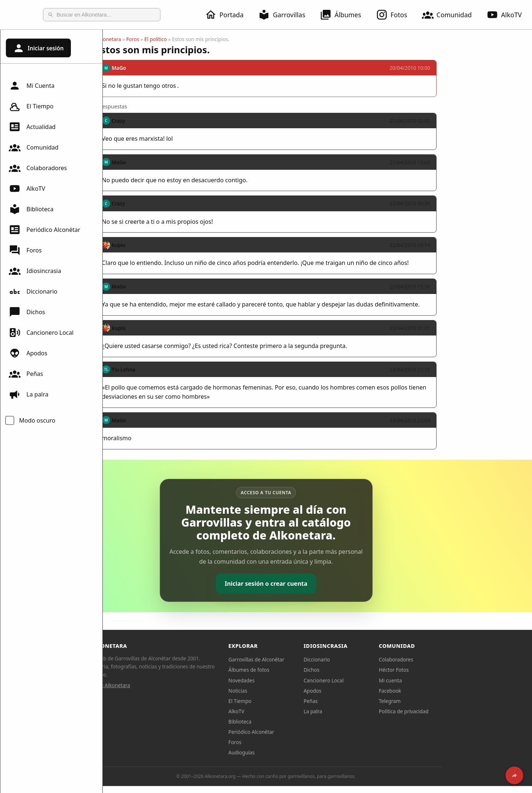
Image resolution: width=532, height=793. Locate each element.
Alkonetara (160, 39)
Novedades (293, 680)
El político (207, 39)
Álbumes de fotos (300, 670)
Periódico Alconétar (45, 230)
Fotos (396, 15)
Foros (25, 250)
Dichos (27, 312)
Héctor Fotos (445, 670)
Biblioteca (31, 209)
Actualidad (32, 127)
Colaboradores (38, 168)
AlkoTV (27, 189)
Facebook (441, 691)
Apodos (28, 353)
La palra (29, 394)
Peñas (26, 374)
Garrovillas (286, 15)
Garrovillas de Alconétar (308, 659)
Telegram (441, 701)
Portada (229, 15)
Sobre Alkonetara (162, 685)
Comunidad (451, 15)
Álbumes (345, 15)
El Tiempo (31, 106)
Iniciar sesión (38, 48)
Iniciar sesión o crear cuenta (317, 584)
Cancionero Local (41, 333)
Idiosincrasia (35, 271)
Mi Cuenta (32, 86)
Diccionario (33, 291)
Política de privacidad (455, 711)
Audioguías (293, 752)
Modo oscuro (37, 420)
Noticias (289, 691)
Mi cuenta (442, 680)
